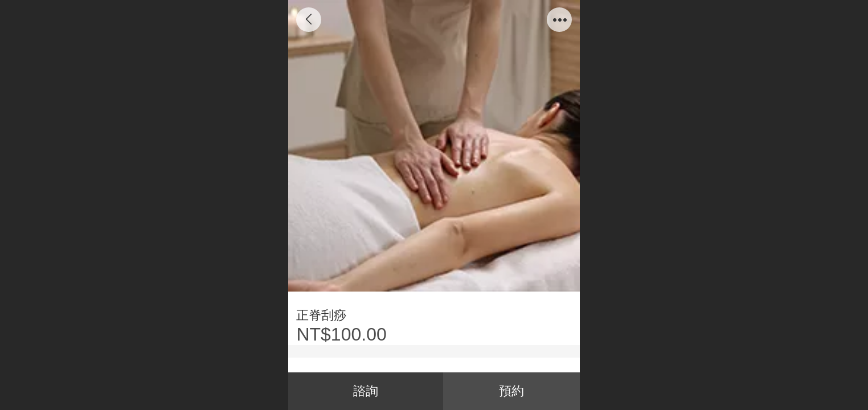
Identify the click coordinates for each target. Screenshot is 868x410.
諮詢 (366, 391)
